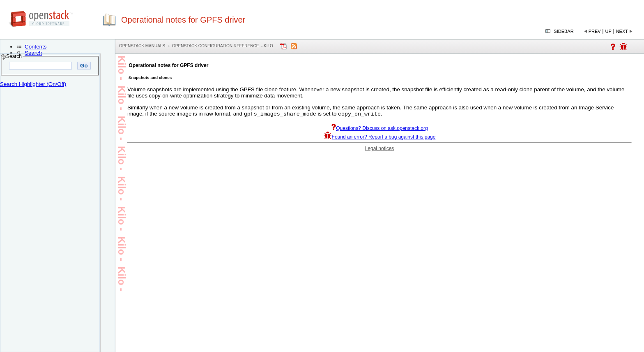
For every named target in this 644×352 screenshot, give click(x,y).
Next (622, 31)
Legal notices (380, 149)
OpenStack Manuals (142, 46)
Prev (595, 31)
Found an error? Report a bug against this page (380, 138)
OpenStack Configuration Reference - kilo (223, 46)
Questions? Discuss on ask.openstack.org (379, 129)
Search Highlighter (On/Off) (33, 84)
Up (608, 31)
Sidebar (563, 31)
